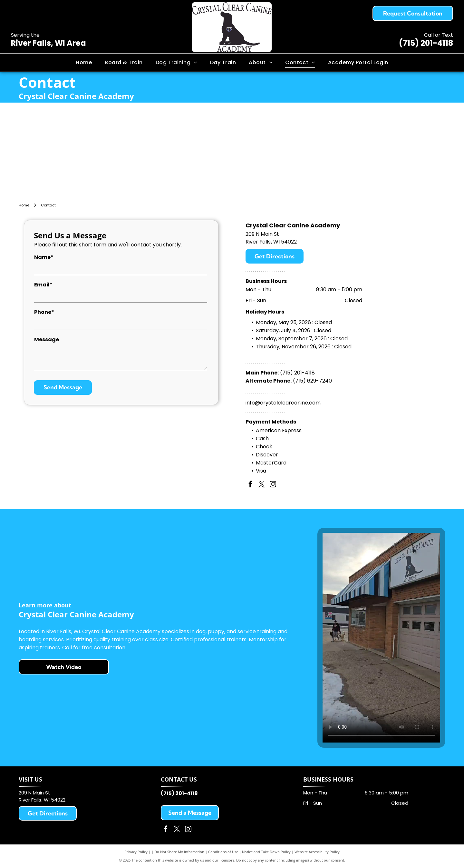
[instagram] (273, 485)
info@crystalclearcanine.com (283, 403)
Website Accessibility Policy (317, 852)
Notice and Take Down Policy (266, 852)
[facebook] (250, 485)
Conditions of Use (223, 852)
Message (47, 339)
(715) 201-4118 (426, 43)
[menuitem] (84, 63)
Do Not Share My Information (179, 852)
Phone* (44, 312)
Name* (44, 257)
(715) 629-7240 (312, 381)
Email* (43, 285)
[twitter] (262, 485)
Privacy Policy (136, 852)
